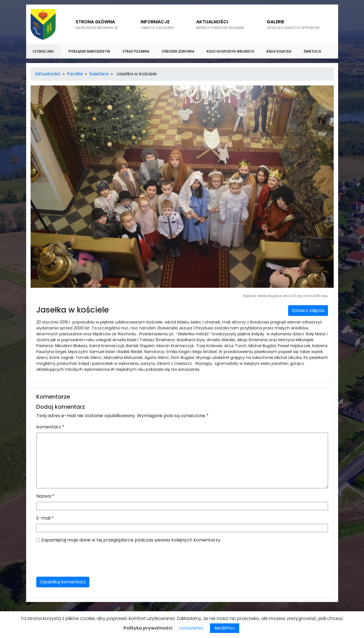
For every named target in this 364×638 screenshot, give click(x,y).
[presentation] (79, 561)
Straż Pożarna (136, 51)
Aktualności (220, 24)
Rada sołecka (279, 51)
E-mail (45, 518)
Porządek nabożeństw (89, 51)
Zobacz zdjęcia (308, 310)
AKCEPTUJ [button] (225, 628)
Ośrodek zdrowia (178, 51)
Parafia (75, 74)
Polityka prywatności (148, 628)
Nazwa (45, 496)
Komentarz (50, 427)
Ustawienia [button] (191, 628)
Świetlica (312, 51)
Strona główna (97, 24)
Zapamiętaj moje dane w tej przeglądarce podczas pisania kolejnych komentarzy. (131, 540)
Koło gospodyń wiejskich (230, 51)
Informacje (157, 24)
